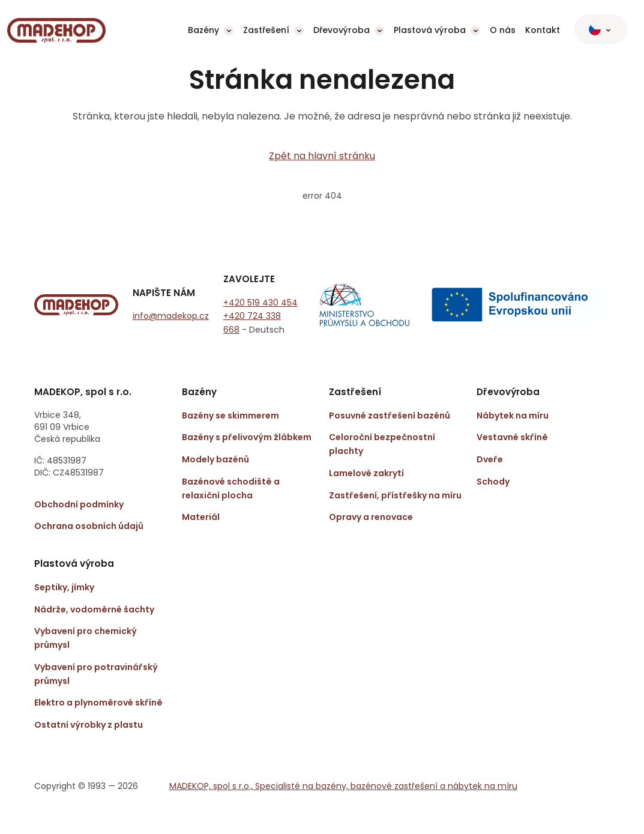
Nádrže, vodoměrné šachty (94, 609)
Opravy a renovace (371, 517)
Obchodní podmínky (79, 504)
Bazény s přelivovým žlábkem (247, 437)
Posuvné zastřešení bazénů (390, 415)
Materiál (201, 517)
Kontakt (543, 30)
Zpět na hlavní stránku (322, 156)
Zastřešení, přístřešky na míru (395, 495)
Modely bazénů (215, 459)
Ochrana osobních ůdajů (89, 526)
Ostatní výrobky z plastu (89, 725)
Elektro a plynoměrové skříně (98, 703)
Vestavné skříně (512, 437)
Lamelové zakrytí (366, 473)
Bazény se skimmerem (230, 415)
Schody (493, 482)
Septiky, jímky (64, 587)
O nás (503, 30)
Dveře (490, 459)
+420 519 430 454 (260, 303)
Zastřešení (266, 30)
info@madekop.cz (171, 316)
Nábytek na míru (513, 415)
